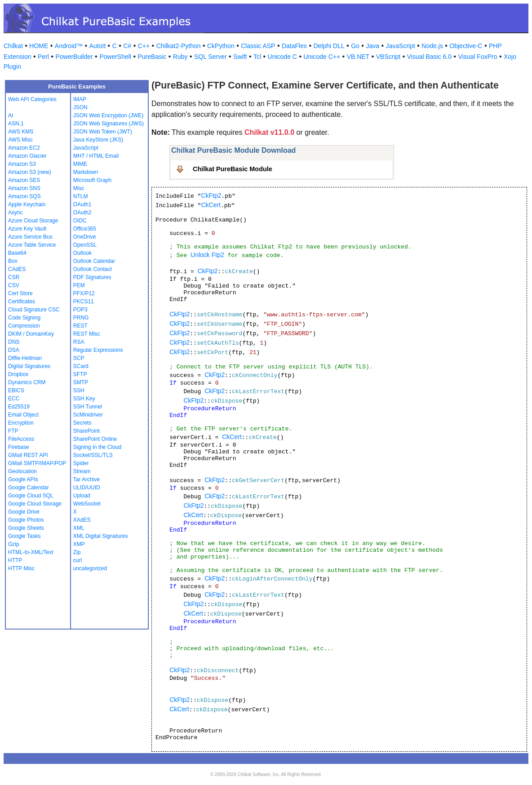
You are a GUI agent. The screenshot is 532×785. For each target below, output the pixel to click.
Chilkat (13, 46)
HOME (39, 46)
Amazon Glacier (27, 156)
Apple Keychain (27, 204)
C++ (144, 46)
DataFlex (294, 46)
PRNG (81, 318)
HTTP (15, 560)
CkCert (211, 205)
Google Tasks (24, 536)
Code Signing (24, 318)
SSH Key (84, 399)
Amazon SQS (24, 196)
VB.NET (358, 57)
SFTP (80, 374)
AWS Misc (20, 140)
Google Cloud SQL (31, 496)
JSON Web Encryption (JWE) (108, 115)
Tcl (257, 57)
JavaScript (401, 46)
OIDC (80, 221)
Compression (24, 326)
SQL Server (211, 57)
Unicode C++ (322, 57)
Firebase (19, 447)
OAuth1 (82, 204)
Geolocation (22, 471)
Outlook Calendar (94, 261)
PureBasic (152, 57)
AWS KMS (21, 132)
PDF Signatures (92, 277)
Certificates (22, 302)
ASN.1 (16, 124)
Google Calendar (29, 488)
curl (78, 560)
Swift (240, 57)
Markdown (86, 172)
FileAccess (21, 439)
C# (127, 46)
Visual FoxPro (478, 57)
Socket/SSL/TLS (93, 455)
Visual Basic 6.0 (429, 57)
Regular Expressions (98, 350)
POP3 (80, 310)
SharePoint (86, 431)
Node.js (432, 46)
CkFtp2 (211, 195)
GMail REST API (28, 455)
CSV (14, 285)
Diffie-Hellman (25, 358)
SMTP (81, 382)
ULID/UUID (87, 488)
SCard (81, 366)
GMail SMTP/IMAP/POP (37, 463)
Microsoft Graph (92, 180)
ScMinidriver (88, 415)
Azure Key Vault (27, 229)
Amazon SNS (24, 188)
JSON (80, 107)
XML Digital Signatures (101, 536)
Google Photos (26, 520)
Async (16, 213)
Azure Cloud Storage (33, 221)
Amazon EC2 (24, 148)
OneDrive (85, 237)
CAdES (17, 269)
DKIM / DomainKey (31, 334)
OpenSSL (85, 245)
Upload (82, 496)
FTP (13, 431)
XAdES (82, 520)
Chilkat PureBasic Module (233, 169)
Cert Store (20, 293)
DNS (14, 342)
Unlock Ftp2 (207, 255)
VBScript (388, 57)
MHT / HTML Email (96, 156)
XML (79, 528)
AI (11, 115)
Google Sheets (26, 528)
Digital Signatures (29, 366)
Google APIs (23, 479)
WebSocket (87, 504)
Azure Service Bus (30, 237)
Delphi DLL (329, 46)
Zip (77, 552)
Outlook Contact (93, 269)
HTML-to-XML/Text (31, 552)
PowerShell (115, 57)
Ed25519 (19, 407)
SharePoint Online (95, 439)
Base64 (17, 253)
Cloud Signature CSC (34, 310)
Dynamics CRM (27, 382)
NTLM (81, 196)
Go (355, 46)
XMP (79, 544)
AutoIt (98, 46)
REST (80, 326)
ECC (14, 399)
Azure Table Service (32, 245)
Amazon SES (24, 180)
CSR (14, 277)
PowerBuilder (74, 57)
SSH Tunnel (88, 407)
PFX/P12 (84, 293)
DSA (14, 350)
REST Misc (87, 334)
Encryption (21, 423)
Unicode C (282, 57)
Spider (81, 463)
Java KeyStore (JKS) (98, 140)
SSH (79, 390)
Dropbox (18, 374)
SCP (79, 358)
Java (372, 46)
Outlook (82, 253)
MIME (80, 164)
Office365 (85, 229)
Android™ (69, 46)
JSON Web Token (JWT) (103, 132)
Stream (82, 471)
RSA (79, 342)
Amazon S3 (22, 164)
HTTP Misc (21, 568)
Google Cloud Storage (35, 504)
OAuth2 (82, 213)
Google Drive (24, 512)
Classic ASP (258, 46)
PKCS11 (84, 302)
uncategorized (90, 568)
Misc (79, 188)
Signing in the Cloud (97, 447)
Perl (43, 57)
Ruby (180, 57)
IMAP (80, 99)
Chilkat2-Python (179, 46)
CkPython (221, 46)
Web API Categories (32, 99)
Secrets (82, 423)
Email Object (23, 415)
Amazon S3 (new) (29, 172)
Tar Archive (86, 479)
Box (13, 261)
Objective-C (466, 46)
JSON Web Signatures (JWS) (109, 124)
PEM (79, 285)
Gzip (14, 544)
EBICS (16, 390)
